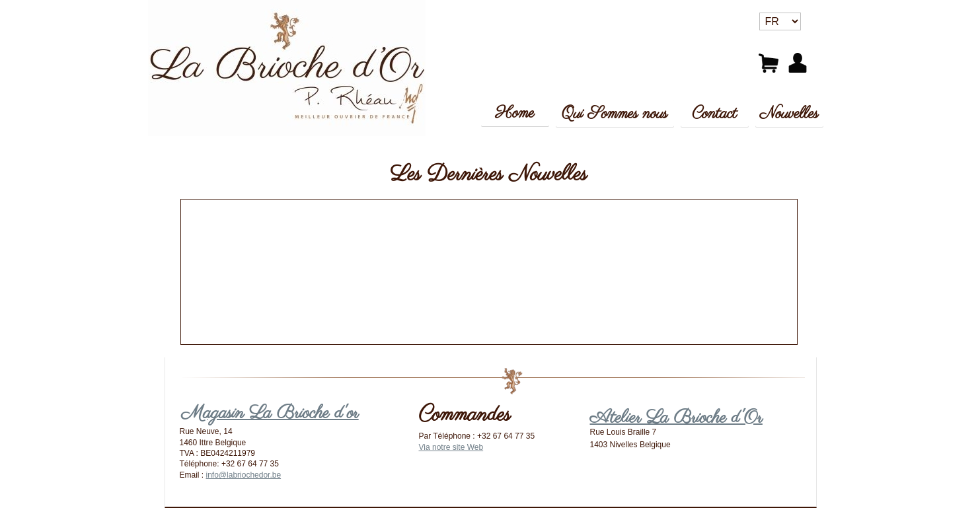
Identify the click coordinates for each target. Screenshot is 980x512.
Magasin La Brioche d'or (270, 413)
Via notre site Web (451, 447)
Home (515, 113)
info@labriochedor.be (244, 475)
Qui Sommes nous (615, 114)
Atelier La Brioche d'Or (676, 418)
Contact (714, 114)
